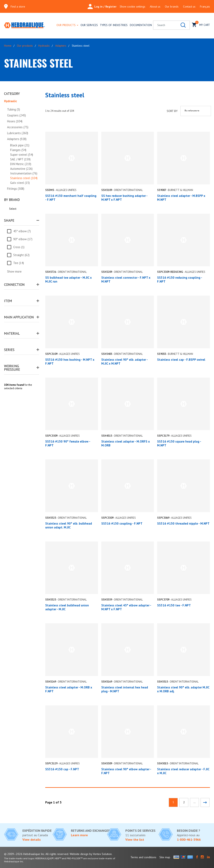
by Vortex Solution (100, 854)
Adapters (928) (17, 139)
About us (155, 7)
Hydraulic (44, 46)
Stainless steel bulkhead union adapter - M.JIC (67, 607)
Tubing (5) (14, 109)
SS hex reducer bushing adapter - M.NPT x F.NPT (124, 198)
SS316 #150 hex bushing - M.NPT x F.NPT (70, 362)
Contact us (189, 7)
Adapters (61, 46)
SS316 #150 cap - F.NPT (62, 769)
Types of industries (114, 25)
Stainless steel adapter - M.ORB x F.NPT (69, 689)
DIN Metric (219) (21, 164)
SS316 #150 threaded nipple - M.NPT (183, 523)
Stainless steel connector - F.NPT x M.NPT (126, 279)
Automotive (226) (21, 169)
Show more (14, 271)
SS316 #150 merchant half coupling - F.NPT (71, 198)
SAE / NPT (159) (20, 159)
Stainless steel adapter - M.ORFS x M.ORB (126, 443)
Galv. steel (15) (20, 183)
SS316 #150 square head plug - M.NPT (179, 443)
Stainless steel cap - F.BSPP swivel (181, 360)
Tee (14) (19, 263)
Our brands (172, 7)
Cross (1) (19, 247)
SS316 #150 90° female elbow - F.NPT (68, 443)
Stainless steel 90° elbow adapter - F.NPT (126, 771)
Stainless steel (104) (24, 178)
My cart (201, 24)
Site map (165, 857)
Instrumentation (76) (24, 173)
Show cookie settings (132, 7)
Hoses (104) (15, 121)
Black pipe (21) (20, 145)
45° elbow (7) (22, 231)
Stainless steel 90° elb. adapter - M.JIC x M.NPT (124, 362)
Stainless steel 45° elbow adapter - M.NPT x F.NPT (126, 607)
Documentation (141, 25)
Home (8, 46)
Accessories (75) (18, 127)
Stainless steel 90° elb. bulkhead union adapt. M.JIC (69, 525)
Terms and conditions (143, 857)
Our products (66, 25)
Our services (89, 25)
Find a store (18, 7)
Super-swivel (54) (22, 155)
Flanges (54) (18, 150)
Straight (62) (21, 255)
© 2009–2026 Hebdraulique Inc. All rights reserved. (36, 854)
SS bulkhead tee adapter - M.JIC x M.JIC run (68, 279)
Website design (79, 854)
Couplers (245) (17, 115)
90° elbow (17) (23, 239)
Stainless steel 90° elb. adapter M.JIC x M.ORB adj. (183, 689)
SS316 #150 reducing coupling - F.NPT (180, 279)
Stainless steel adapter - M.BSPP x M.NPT (181, 198)
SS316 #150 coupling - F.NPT (122, 523)
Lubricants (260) (18, 133)
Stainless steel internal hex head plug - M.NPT (125, 689)
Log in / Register (102, 7)
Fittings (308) (16, 189)
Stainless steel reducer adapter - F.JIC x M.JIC (183, 771)
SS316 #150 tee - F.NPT (174, 605)
